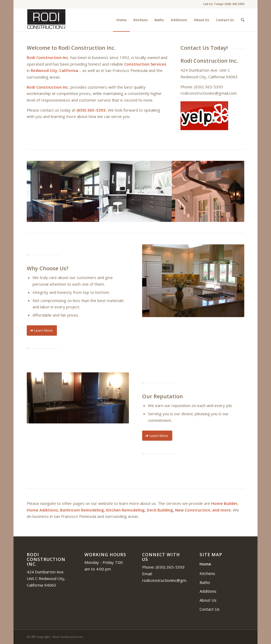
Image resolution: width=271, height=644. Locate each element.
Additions (208, 591)
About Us (208, 600)
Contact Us (210, 609)
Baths (205, 582)
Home (205, 564)
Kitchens (207, 573)
